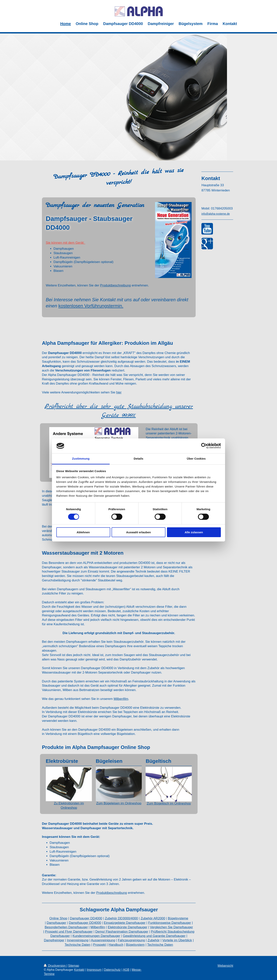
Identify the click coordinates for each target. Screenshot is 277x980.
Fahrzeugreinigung (131, 940)
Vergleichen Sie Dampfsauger (171, 927)
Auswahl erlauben (138, 532)
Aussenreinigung (103, 940)
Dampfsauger (56, 923)
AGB (126, 970)
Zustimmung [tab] (81, 459)
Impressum (94, 970)
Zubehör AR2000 (153, 918)
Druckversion (55, 966)
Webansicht (225, 966)
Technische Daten (78, 945)
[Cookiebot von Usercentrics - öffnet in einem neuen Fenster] (204, 446)
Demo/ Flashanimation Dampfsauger (122, 932)
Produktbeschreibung (115, 285)
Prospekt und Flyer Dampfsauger (69, 932)
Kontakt (79, 970)
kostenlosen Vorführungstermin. (91, 306)
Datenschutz (112, 970)
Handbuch (116, 945)
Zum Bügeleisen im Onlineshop (119, 803)
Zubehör (154, 940)
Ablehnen (83, 532)
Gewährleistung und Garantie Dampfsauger (154, 936)
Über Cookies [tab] (196, 459)
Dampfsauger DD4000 (86, 918)
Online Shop (58, 918)
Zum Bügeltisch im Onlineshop (169, 803)
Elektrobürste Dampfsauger (128, 927)
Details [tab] (138, 459)
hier (119, 392)
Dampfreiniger (54, 940)
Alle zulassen (194, 532)
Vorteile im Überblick (177, 940)
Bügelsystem (135, 945)
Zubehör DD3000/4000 (121, 918)
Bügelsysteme (178, 918)
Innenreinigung (78, 940)
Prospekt (100, 945)
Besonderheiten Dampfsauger (66, 927)
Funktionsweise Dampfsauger (170, 923)
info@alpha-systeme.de (216, 214)
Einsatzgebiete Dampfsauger (125, 923)
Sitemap (74, 966)
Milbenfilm (121, 699)
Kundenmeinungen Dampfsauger (96, 936)
